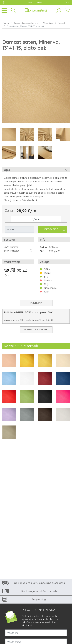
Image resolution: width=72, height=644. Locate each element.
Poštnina (36, 303)
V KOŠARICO (55, 229)
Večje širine (48, 23)
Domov (6, 23)
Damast (61, 23)
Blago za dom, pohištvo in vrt (26, 23)
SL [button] (67, 2)
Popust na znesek (36, 329)
